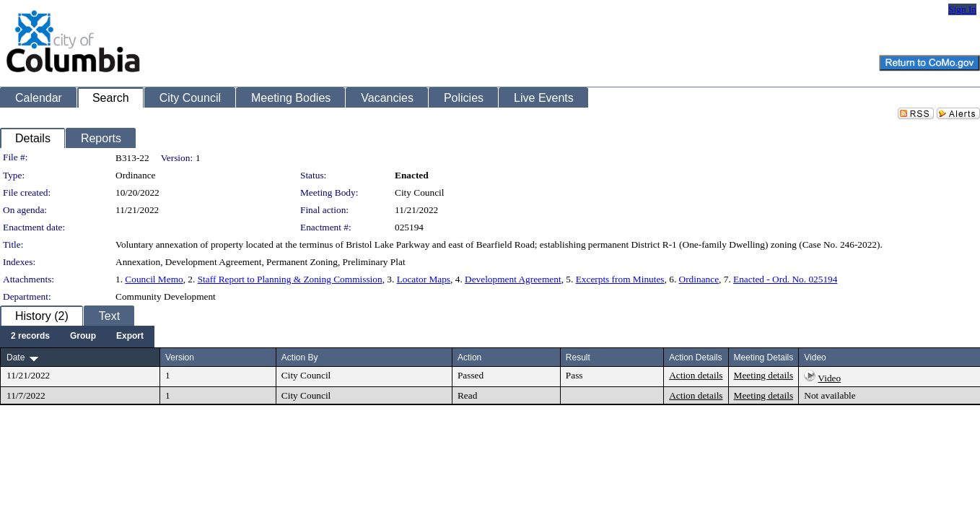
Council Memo (154, 279)
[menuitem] (30, 337)
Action (469, 357)
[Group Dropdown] (83, 337)
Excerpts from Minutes (620, 279)
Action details (696, 375)
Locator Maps (424, 279)
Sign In (962, 9)
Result (578, 357)
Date (16, 357)
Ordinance (699, 279)
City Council (420, 192)
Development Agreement (513, 279)
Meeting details (764, 375)
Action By (300, 357)
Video (829, 378)
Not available (830, 395)
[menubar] (77, 337)
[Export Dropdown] (130, 337)
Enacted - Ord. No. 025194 (785, 279)
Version (180, 357)
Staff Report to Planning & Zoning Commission (290, 279)
